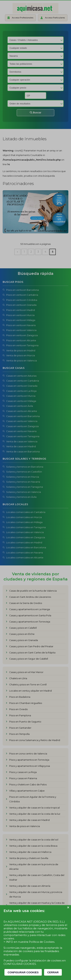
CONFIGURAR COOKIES (23, 972)
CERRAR (53, 972)
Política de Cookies (42, 942)
